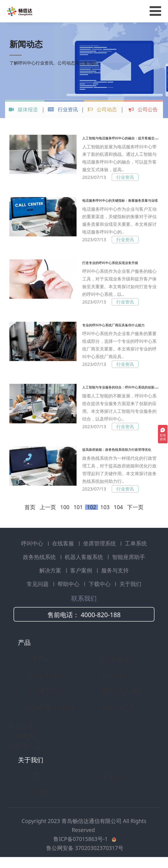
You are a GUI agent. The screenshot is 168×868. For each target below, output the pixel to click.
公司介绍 (39, 779)
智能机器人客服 (120, 694)
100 (65, 510)
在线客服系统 (117, 662)
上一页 (48, 510)
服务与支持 (115, 573)
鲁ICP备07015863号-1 (81, 842)
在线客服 (64, 546)
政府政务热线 (45, 694)
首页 (30, 510)
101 (78, 510)
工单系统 (136, 546)
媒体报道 (23, 109)
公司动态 (102, 109)
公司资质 (112, 779)
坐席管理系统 (100, 546)
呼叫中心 (33, 546)
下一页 (135, 510)
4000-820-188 (101, 617)
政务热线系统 (40, 560)
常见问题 (38, 587)
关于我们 (130, 587)
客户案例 (82, 573)
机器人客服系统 (85, 560)
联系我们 (39, 795)
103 (105, 510)
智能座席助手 (129, 560)
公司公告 (143, 109)
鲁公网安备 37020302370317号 (85, 851)
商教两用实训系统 (51, 710)
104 (118, 510)
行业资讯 (63, 109)
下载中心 (100, 587)
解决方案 (51, 573)
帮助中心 (69, 587)
